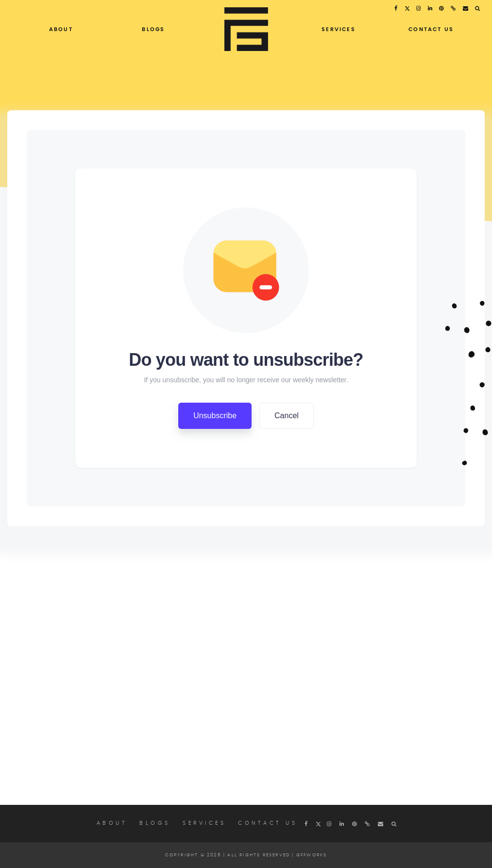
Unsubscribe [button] (215, 416)
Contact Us (431, 29)
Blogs (153, 29)
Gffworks (312, 855)
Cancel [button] (287, 416)
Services (339, 29)
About (61, 29)
